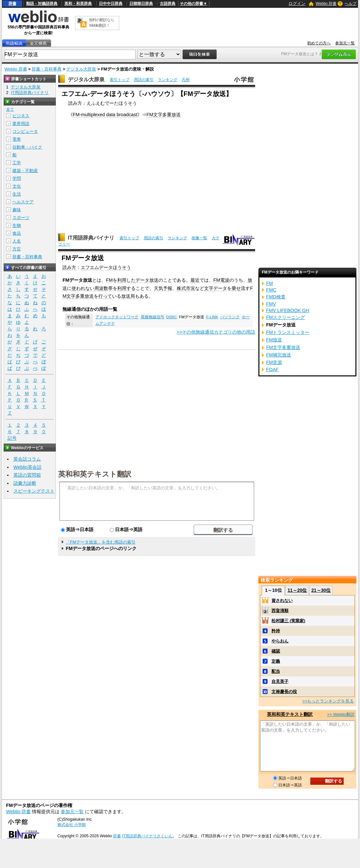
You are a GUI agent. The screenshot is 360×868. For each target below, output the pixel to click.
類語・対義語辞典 (42, 4)
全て (10, 109)
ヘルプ (351, 4)
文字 (209, 288)
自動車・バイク (27, 147)
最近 (195, 280)
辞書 (12, 4)
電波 (225, 280)
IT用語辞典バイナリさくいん (147, 836)
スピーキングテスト (34, 491)
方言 (17, 249)
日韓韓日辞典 (141, 4)
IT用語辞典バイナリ (91, 238)
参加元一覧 (345, 43)
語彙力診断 (25, 483)
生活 (17, 194)
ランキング (168, 80)
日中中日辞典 (111, 4)
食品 (17, 233)
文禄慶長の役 (284, 692)
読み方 (69, 267)
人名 (17, 241)
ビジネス (21, 116)
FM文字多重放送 (164, 115)
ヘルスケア (23, 202)
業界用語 (21, 124)
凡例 (186, 80)
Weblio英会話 (27, 467)
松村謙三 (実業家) (288, 621)
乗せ (236, 288)
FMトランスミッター (288, 332)
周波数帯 (104, 288)
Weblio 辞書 (326, 4)
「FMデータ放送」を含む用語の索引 (101, 542)
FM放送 (274, 340)
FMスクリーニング (285, 317)
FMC (271, 290)
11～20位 (297, 590)
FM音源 (274, 362)
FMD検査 (276, 297)
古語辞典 (168, 4)
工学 (17, 163)
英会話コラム (27, 459)
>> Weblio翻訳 (341, 714)
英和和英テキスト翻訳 (95, 474)
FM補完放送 (278, 355)
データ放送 (147, 280)
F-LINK (212, 317)
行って (105, 296)
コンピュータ (25, 131)
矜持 (276, 631)
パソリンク (230, 317)
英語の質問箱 (27, 475)
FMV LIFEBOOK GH (287, 310)
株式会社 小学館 (72, 825)
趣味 (17, 210)
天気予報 (163, 288)
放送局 (128, 296)
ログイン (297, 3)
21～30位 (321, 590)
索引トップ (120, 80)
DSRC (172, 317)
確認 (276, 651)
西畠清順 (280, 611)
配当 (276, 671)
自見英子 (280, 681)
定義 (276, 661)
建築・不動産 (25, 171)
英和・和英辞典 (78, 4)
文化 (17, 186)
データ (220, 288)
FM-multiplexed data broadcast (105, 115)
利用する (126, 288)
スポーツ (21, 218)
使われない (83, 288)
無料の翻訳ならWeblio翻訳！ (101, 23)
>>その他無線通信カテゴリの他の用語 (216, 332)
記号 (12, 438)
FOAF (272, 370)
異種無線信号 (153, 317)
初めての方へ (319, 43)
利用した (126, 280)
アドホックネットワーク (117, 317)
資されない (282, 600)
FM (109, 280)
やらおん (280, 641)
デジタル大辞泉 (81, 69)
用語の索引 (144, 80)
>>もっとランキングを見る (328, 701)
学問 (17, 178)
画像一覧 (199, 238)
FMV (271, 304)
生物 (17, 225)
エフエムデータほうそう (106, 267)
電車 (17, 139)
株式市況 (186, 288)
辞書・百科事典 (47, 69)
